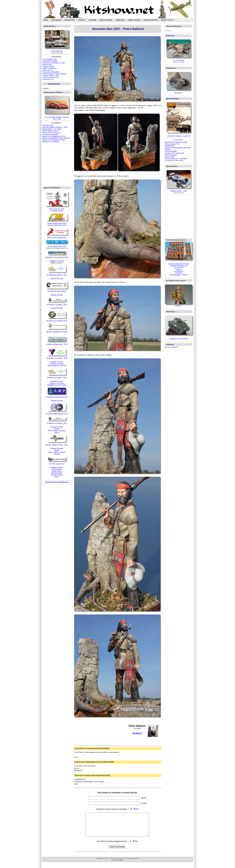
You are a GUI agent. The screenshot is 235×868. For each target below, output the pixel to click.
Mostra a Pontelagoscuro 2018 (54, 136)
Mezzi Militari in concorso (57, 365)
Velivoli (57, 429)
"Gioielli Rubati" (54, 84)
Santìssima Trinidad (50, 61)
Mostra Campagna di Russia (57, 332)
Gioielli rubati (134, 20)
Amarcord (120, 20)
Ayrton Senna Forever (51, 131)
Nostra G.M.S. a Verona (51, 133)
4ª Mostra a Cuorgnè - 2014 (57, 305)
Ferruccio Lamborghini (51, 72)
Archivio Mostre (151, 20)
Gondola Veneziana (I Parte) (179, 264)
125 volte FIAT (48, 125)
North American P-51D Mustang (54, 74)
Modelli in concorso (57, 261)
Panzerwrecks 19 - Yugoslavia (176, 159)
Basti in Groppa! (171, 155)
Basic (57, 477)
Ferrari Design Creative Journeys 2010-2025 (57, 118)
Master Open (57, 469)
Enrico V (179, 306)
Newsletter (70, 20)
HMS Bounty (47, 65)
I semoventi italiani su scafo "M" (179, 136)
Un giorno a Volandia (50, 134)
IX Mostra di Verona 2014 (57, 291)
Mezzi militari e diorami (57, 452)
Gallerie (92, 20)
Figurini (57, 432)
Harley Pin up (47, 70)
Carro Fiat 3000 (171, 151)
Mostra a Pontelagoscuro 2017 (54, 140)
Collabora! (56, 20)
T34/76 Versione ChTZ (51, 77)
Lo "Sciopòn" (179, 267)
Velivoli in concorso (57, 364)
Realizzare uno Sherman (179, 339)
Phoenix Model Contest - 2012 (57, 445)
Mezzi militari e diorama (57, 431)
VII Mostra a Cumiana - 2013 (57, 358)
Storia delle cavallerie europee (176, 142)
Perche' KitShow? (171, 347)
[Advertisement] (57, 165)
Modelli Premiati (57, 279)
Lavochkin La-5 (48, 79)
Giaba (121, 865)
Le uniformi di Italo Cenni (174, 160)
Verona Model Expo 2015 (57, 246)
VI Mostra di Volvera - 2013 (57, 378)
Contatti (82, 20)
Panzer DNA (169, 157)
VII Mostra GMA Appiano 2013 (57, 414)
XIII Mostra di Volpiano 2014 (57, 321)
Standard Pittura (57, 475)
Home (46, 20)
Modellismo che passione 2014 (57, 257)
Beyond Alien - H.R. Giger (52, 129)
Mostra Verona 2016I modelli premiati (57, 210)
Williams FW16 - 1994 (179, 191)
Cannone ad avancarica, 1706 (54, 63)
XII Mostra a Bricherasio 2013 (57, 397)
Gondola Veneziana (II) (179, 266)
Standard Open (57, 473)
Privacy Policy (167, 20)
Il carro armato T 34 (172, 144)
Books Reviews (106, 20)
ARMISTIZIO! (170, 146)
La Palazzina (179, 271)
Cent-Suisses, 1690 (50, 59)
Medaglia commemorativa (57, 385)
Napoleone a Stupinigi (51, 142)
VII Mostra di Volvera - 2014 (57, 275)
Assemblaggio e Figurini (179, 275)
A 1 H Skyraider (179, 60)
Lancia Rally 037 (57, 51)
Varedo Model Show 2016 (57, 223)
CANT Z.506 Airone (50, 68)
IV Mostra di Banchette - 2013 (57, 344)
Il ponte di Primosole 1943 (174, 153)
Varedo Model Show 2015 (57, 225)
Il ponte (179, 269)
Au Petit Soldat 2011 (57, 464)
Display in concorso (57, 383)
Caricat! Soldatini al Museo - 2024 (55, 127)
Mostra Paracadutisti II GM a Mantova (56, 138)
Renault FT (179, 93)
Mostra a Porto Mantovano (57, 238)
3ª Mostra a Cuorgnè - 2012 (57, 423)
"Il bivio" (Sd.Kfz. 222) (50, 76)
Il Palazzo (179, 273)
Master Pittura (57, 471)
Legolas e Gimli (48, 66)
